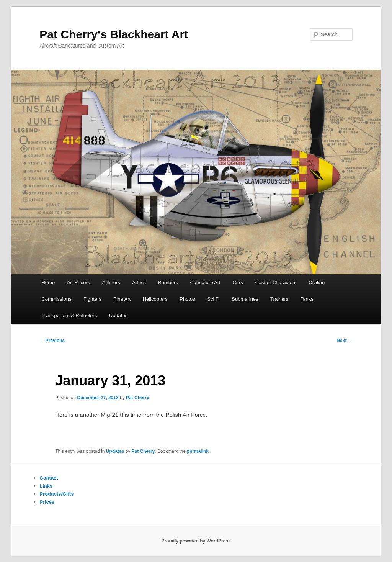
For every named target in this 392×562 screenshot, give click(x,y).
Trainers (279, 299)
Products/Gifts (57, 494)
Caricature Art (205, 283)
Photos (187, 299)
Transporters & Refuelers (69, 315)
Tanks (307, 299)
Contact (49, 478)
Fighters (92, 299)
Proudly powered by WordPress (196, 541)
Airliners (111, 283)
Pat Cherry (138, 398)
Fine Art (122, 299)
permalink (198, 451)
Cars (238, 283)
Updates (118, 315)
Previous (52, 341)
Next (344, 341)
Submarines (245, 299)
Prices (47, 502)
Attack (139, 283)
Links (46, 486)
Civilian (317, 283)
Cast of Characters (276, 283)
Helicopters (155, 299)
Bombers (168, 283)
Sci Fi (213, 299)
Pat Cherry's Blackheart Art (114, 34)
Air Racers (79, 283)
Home (48, 283)
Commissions (56, 299)
